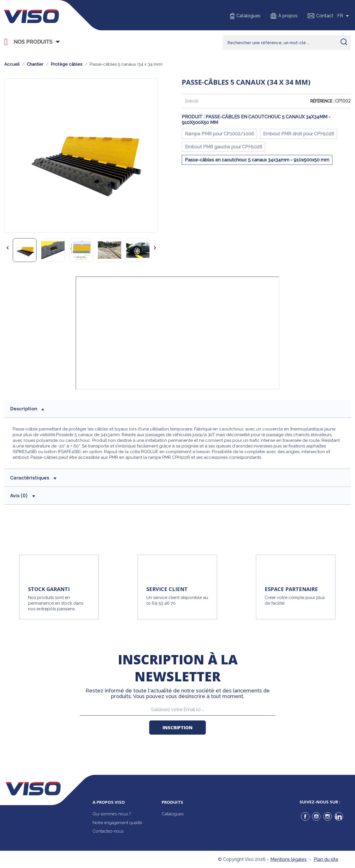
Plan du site (326, 859)
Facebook (305, 816)
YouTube (316, 816)
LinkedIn (339, 816)
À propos (288, 16)
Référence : (322, 101)
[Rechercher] (287, 42)
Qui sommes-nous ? (112, 814)
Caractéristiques (33, 478)
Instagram (328, 816)
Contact (325, 16)
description (27, 409)
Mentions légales (288, 859)
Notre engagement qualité (117, 823)
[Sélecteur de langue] (344, 16)
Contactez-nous (108, 831)
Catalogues (248, 16)
